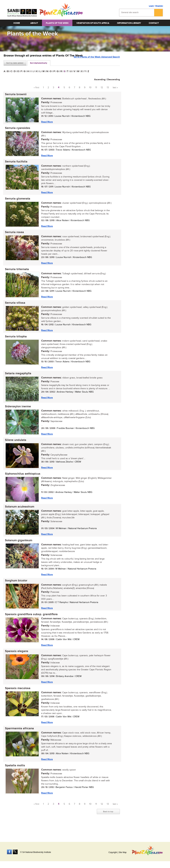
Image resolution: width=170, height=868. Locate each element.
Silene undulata (14, 448)
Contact (154, 23)
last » (115, 88)
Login (151, 6)
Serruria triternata (16, 273)
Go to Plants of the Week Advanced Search (97, 63)
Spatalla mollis (14, 780)
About (34, 23)
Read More (46, 122)
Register (159, 6)
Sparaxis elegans (15, 663)
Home (17, 23)
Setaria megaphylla (17, 380)
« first (36, 88)
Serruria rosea (13, 235)
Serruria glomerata (16, 201)
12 (102, 88)
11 (96, 88)
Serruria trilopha (15, 342)
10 (90, 88)
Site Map (123, 852)
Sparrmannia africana (18, 742)
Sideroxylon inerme (17, 413)
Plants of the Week (57, 23)
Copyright (113, 852)
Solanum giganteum (17, 550)
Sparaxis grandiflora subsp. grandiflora (30, 626)
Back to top (108, 826)
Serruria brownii (14, 95)
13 (108, 88)
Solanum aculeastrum (18, 516)
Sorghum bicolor (15, 591)
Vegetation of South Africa (93, 23)
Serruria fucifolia (15, 163)
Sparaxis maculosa (16, 701)
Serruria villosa (14, 307)
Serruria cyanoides (16, 129)
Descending (114, 79)
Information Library (129, 23)
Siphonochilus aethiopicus (21, 482)
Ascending (100, 79)
